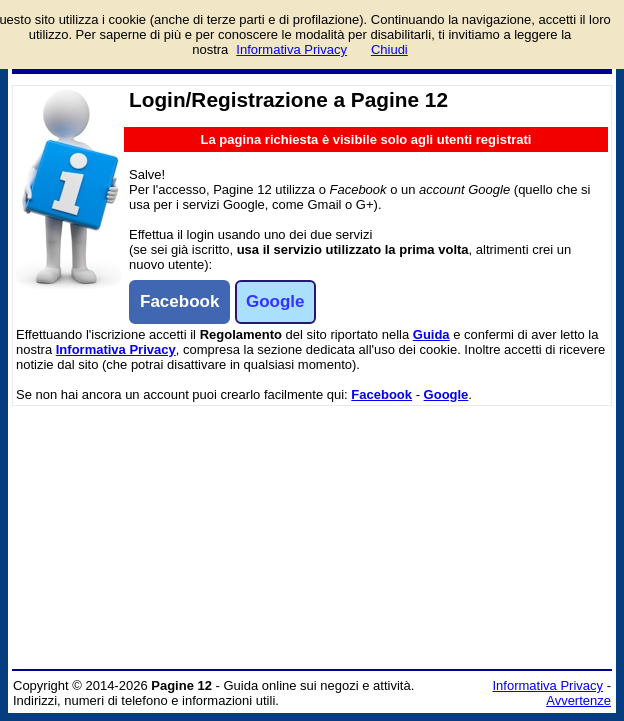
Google (446, 394)
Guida (431, 334)
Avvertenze (578, 700)
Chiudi (389, 49)
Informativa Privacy (116, 349)
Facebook (381, 394)
